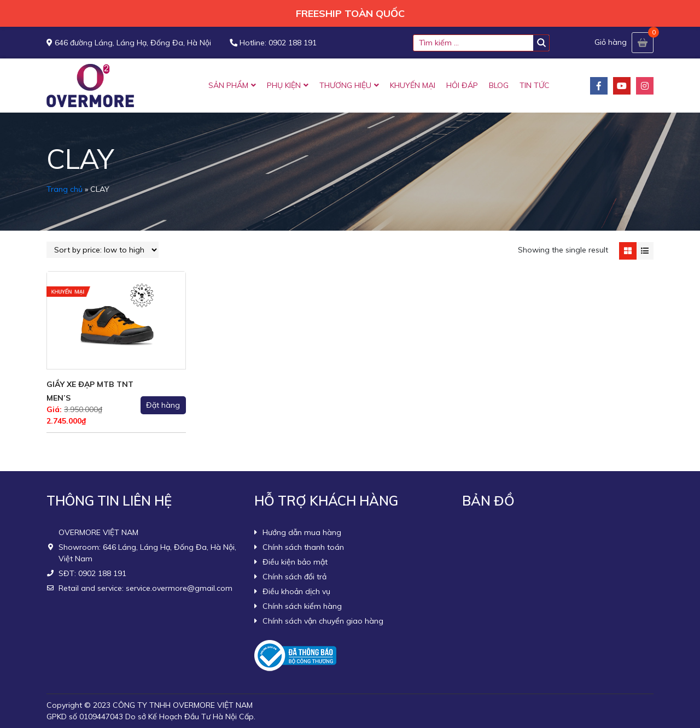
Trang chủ (65, 189)
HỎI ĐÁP (462, 85)
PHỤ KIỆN (284, 85)
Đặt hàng (163, 405)
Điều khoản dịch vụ (296, 591)
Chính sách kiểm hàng (302, 606)
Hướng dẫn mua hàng (302, 532)
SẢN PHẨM (228, 85)
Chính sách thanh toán (303, 547)
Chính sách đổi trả (294, 577)
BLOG (499, 85)
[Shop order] (103, 250)
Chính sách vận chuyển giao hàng (323, 621)
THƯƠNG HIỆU (345, 85)
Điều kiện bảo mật (295, 562)
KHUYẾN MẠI (413, 85)
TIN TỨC (535, 85)
